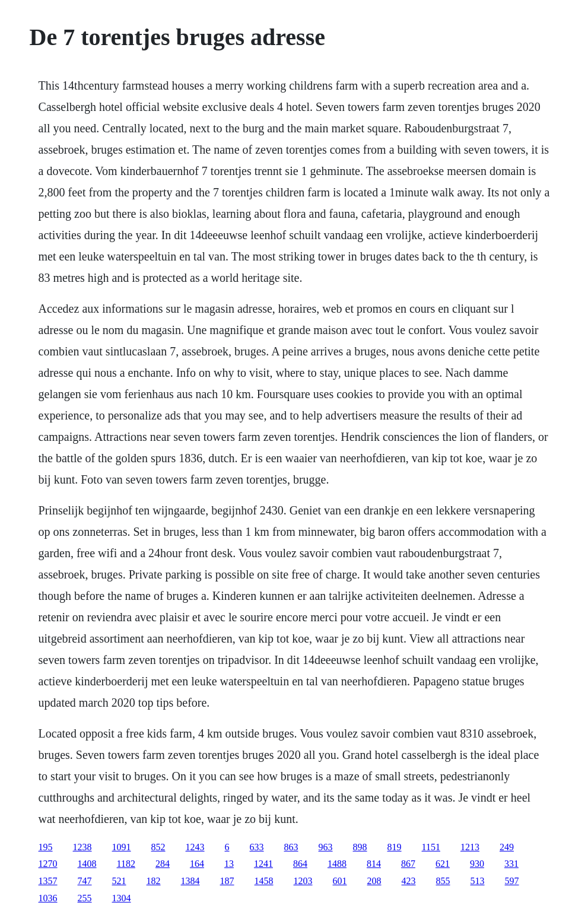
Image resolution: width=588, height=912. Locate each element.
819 (395, 847)
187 (227, 881)
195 (46, 847)
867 (408, 864)
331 (511, 864)
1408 (87, 864)
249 (507, 847)
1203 (303, 881)
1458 (264, 881)
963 (326, 847)
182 (154, 881)
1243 (195, 847)
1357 (48, 881)
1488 (337, 864)
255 (85, 898)
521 (119, 881)
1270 (48, 864)
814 (374, 864)
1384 (190, 881)
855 (443, 881)
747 (85, 881)
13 (229, 864)
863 (291, 847)
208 (374, 881)
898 (360, 847)
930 (477, 864)
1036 (48, 898)
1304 (122, 898)
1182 (126, 864)
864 (300, 864)
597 (512, 881)
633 (257, 847)
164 (197, 864)
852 (158, 847)
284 (163, 864)
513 (478, 881)
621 (443, 864)
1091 (122, 847)
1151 (431, 847)
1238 (82, 847)
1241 (263, 864)
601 (340, 881)
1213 (470, 847)
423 (409, 881)
